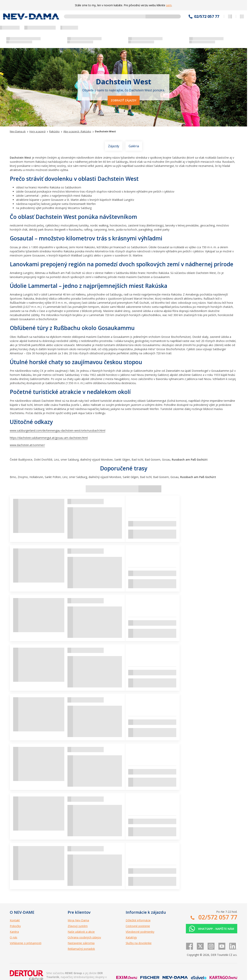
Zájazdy (114, 146)
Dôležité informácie (138, 920)
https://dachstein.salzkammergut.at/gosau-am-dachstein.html (49, 438)
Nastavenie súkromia (81, 943)
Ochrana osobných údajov (84, 937)
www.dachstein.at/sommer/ (27, 445)
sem (169, 5)
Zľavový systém (78, 926)
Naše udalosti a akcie (81, 932)
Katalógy (131, 937)
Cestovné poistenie (138, 926)
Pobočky (15, 926)
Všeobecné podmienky (140, 932)
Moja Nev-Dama (78, 920)
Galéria (134, 146)
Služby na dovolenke (139, 943)
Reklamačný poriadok (81, 949)
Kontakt (15, 920)
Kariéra (14, 932)
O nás (14, 937)
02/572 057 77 (207, 16)
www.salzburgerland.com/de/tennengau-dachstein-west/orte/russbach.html (58, 430)
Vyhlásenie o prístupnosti (26, 943)
